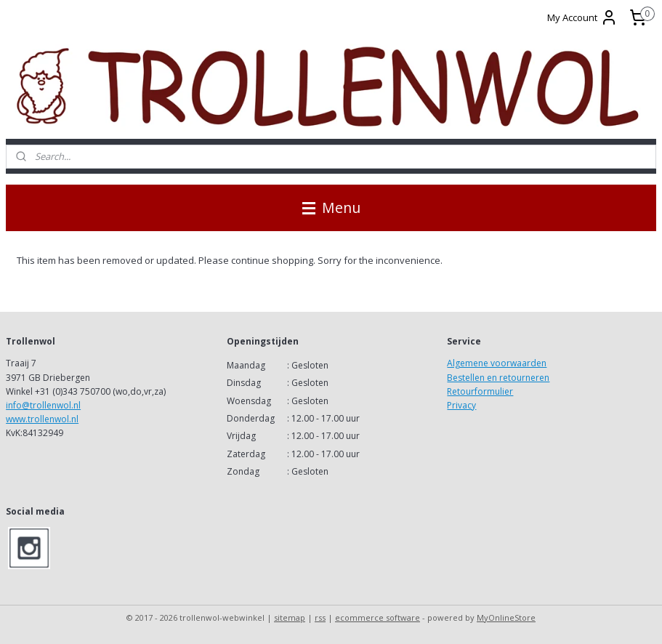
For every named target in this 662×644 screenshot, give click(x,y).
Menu (331, 208)
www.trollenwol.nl (42, 419)
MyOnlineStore (506, 617)
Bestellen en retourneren (498, 378)
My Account (582, 17)
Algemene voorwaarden (497, 363)
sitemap (290, 617)
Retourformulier (480, 391)
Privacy (461, 405)
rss (320, 617)
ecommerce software (378, 617)
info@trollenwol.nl (43, 405)
